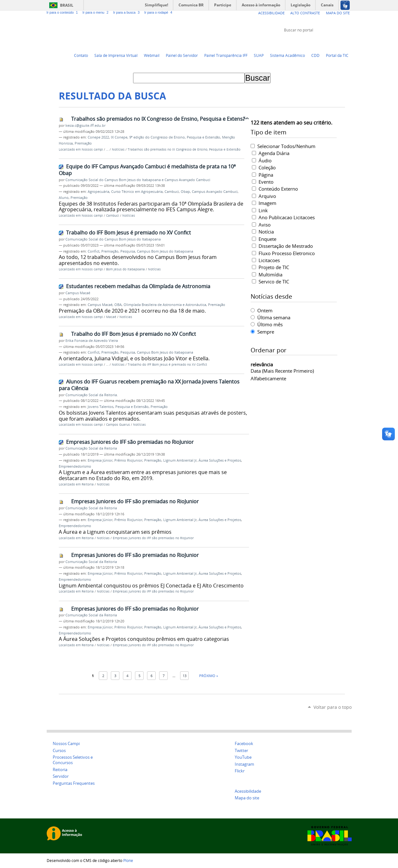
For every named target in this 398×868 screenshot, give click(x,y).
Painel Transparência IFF (226, 55)
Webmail (152, 55)
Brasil (67, 5)
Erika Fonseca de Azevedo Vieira (92, 341)
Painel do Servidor (182, 55)
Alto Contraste (305, 13)
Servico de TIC (274, 281)
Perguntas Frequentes (74, 783)
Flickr (341, 42)
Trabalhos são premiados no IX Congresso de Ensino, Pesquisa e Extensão (160, 119)
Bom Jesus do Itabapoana (125, 269)
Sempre (266, 332)
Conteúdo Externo (278, 189)
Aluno (64, 198)
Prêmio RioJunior (128, 460)
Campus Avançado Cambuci (215, 192)
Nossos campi (92, 149)
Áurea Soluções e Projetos (220, 460)
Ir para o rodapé (159, 12)
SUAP (259, 55)
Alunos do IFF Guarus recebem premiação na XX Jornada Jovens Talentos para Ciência (149, 385)
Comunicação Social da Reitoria (91, 448)
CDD (315, 55)
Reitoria (88, 484)
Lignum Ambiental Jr (180, 460)
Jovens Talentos (101, 407)
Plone (128, 860)
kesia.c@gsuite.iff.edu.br (85, 125)
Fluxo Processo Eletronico (287, 253)
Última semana (274, 317)
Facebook (333, 42)
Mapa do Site (338, 13)
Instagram (348, 42)
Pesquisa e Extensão (132, 407)
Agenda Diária (274, 153)
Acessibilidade (271, 13)
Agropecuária (98, 192)
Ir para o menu (97, 12)
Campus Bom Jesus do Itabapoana (165, 251)
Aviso (265, 225)
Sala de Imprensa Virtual (116, 55)
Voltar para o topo (333, 707)
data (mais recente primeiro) (282, 371)
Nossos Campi (66, 744)
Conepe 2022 (98, 137)
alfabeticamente (268, 378)
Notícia (266, 232)
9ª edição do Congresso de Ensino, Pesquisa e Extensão (175, 137)
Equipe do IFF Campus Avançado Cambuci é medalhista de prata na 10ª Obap (147, 170)
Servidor (61, 776)
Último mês (270, 324)
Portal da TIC (337, 55)
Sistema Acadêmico (287, 55)
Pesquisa (128, 251)
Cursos (59, 751)
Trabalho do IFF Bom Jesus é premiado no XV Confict (128, 233)
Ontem (265, 310)
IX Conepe (119, 137)
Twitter (317, 42)
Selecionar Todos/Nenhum (286, 146)
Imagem (267, 203)
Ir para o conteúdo (63, 12)
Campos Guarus (118, 425)
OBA (118, 305)
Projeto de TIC (274, 267)
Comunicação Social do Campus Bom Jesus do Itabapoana (113, 239)
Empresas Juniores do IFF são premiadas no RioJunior (130, 442)
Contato (81, 55)
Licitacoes (269, 260)
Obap (185, 192)
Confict (94, 251)
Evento (266, 182)
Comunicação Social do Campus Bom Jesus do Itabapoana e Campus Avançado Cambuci (138, 180)
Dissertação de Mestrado (286, 246)
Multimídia (270, 275)
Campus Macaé (78, 293)
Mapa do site (247, 798)
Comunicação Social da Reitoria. (92, 395)
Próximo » (209, 676)
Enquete (267, 239)
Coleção (267, 167)
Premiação (83, 143)
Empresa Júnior (100, 460)
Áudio (265, 160)
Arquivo (267, 196)
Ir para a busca (127, 12)
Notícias (118, 149)
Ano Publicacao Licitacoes (287, 217)
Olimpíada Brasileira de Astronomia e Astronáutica (165, 305)
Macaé (111, 317)
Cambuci (172, 192)
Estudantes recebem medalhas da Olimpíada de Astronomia (138, 286)
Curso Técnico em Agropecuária (137, 192)
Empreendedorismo (75, 466)
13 (185, 676)
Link (263, 210)
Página (266, 175)
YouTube (325, 42)
